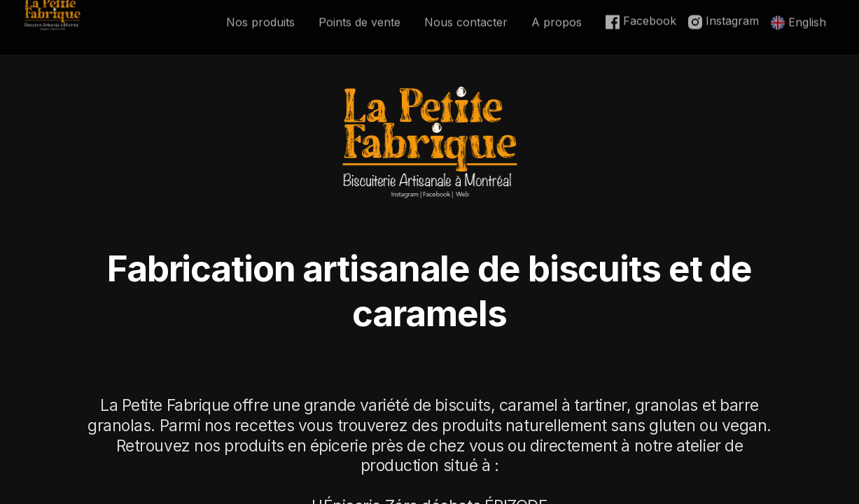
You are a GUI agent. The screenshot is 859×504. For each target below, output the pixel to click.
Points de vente (359, 10)
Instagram (724, 9)
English (798, 10)
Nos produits (260, 10)
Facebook (641, 9)
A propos (557, 10)
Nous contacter (466, 10)
